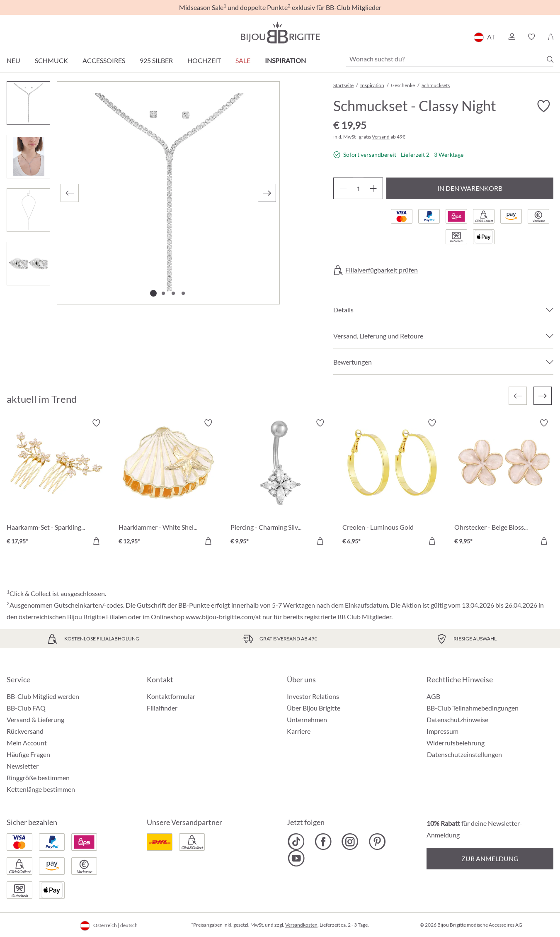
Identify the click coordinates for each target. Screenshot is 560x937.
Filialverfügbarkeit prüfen (382, 270)
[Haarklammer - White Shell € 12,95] (168, 483)
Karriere (299, 731)
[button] (512, 37)
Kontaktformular (171, 696)
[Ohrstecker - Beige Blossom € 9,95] (504, 483)
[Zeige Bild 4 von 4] (183, 293)
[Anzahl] (358, 188)
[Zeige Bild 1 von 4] (153, 293)
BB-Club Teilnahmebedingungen (473, 708)
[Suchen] (550, 59)
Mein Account (27, 743)
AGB (433, 696)
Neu (13, 60)
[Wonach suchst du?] (450, 59)
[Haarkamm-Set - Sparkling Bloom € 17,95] (56, 483)
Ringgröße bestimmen (38, 778)
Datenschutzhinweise (457, 719)
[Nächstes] (267, 193)
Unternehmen (307, 719)
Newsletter (23, 766)
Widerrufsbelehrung (456, 743)
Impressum (442, 731)
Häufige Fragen (28, 754)
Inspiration (285, 60)
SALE (243, 60)
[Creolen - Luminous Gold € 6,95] (392, 483)
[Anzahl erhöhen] (373, 188)
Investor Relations (313, 696)
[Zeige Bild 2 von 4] (163, 293)
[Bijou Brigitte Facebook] (323, 842)
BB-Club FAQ (26, 708)
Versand (381, 137)
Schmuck (51, 60)
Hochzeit (204, 60)
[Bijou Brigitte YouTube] (296, 858)
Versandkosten (301, 925)
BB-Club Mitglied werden (43, 696)
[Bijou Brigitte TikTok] (296, 842)
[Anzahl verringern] (343, 188)
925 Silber (156, 60)
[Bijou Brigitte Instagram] (350, 842)
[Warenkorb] (551, 37)
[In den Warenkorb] (96, 541)
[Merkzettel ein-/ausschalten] (543, 106)
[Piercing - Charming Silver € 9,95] (280, 483)
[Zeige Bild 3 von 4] (173, 293)
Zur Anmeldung (490, 858)
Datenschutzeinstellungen (464, 754)
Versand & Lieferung (35, 719)
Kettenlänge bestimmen (41, 789)
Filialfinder (162, 708)
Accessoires (104, 60)
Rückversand (25, 731)
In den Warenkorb (470, 188)
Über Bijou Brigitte (314, 708)
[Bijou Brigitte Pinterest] (377, 842)
